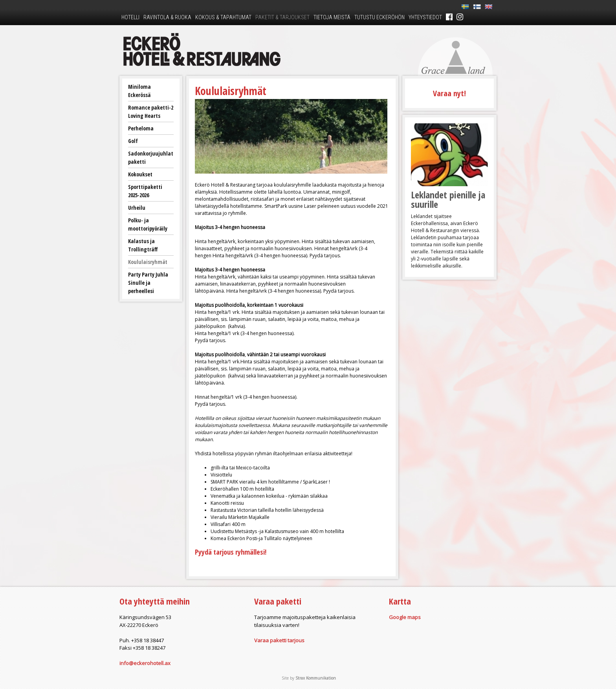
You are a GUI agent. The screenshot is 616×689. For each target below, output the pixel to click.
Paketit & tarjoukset (282, 17)
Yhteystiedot (425, 17)
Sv (465, 7)
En (489, 7)
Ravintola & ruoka (167, 17)
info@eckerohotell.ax (145, 663)
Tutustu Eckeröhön (379, 17)
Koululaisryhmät (148, 262)
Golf (133, 141)
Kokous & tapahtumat (223, 17)
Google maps (405, 617)
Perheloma (141, 128)
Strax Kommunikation (316, 678)
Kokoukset (140, 174)
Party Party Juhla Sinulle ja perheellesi (148, 283)
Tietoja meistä (332, 17)
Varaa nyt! (449, 93)
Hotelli (130, 17)
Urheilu (137, 208)
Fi (477, 7)
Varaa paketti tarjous (279, 640)
